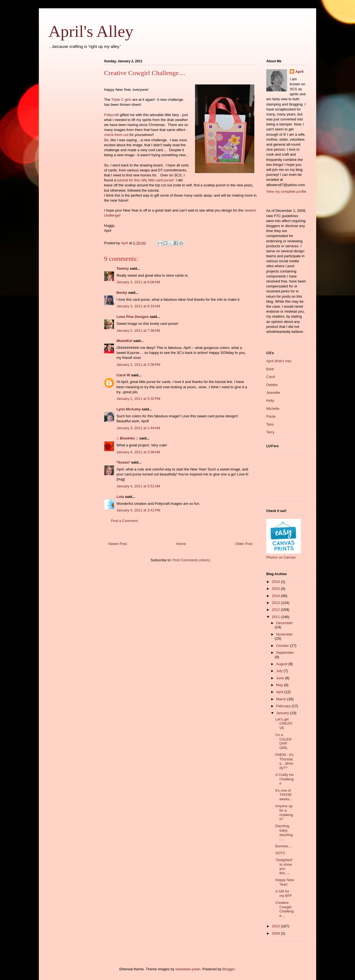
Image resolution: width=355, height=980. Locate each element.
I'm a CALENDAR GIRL (283, 741)
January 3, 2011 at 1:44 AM (138, 428)
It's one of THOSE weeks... (284, 795)
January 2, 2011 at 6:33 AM (138, 306)
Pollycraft (111, 115)
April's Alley (91, 31)
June (281, 678)
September (285, 653)
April (300, 72)
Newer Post (117, 544)
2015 (276, 589)
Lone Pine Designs (133, 317)
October (283, 646)
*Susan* (123, 462)
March (282, 699)
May (280, 685)
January (283, 713)
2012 (276, 610)
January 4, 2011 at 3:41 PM (138, 510)
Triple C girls (121, 100)
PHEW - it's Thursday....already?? (284, 761)
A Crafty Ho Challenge (284, 779)
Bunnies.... (284, 846)
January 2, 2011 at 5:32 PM (138, 399)
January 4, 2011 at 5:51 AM (138, 486)
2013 (276, 603)
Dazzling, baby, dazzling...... (284, 832)
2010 (276, 926)
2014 (276, 596)
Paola (271, 416)
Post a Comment (124, 521)
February (284, 706)
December (285, 623)
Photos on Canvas (281, 557)
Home (181, 544)
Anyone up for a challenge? (284, 812)
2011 (276, 617)
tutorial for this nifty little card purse (145, 180)
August (282, 664)
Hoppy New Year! (284, 882)
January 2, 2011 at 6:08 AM (138, 282)
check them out (116, 135)
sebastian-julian (188, 969)
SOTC (280, 853)
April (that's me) (279, 361)
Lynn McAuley (129, 409)
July (280, 671)
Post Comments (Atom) (191, 560)
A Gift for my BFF (284, 893)
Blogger (229, 969)
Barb (270, 369)
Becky (122, 293)
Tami (270, 424)
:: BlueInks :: (127, 438)
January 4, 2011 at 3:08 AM (138, 452)
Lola (120, 497)
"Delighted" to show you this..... (284, 866)
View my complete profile (286, 191)
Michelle (273, 409)
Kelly (270, 401)
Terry (270, 432)
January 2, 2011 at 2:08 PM (138, 365)
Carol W (123, 375)
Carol (271, 377)
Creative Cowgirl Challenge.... (284, 909)
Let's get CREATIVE (284, 724)
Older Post (244, 544)
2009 (276, 933)
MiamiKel (124, 341)
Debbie (272, 385)
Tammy (123, 268)
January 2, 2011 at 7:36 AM (138, 330)
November (285, 634)
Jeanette (273, 393)
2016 (276, 582)
